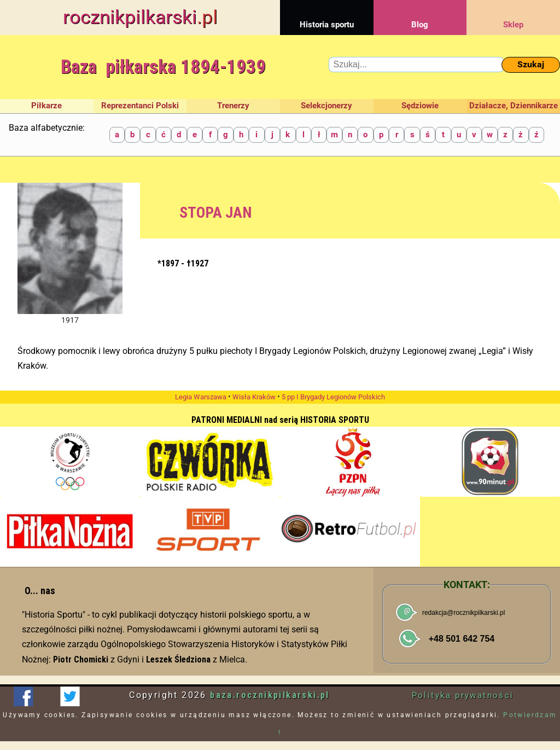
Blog (420, 15)
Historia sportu (327, 15)
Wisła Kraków (254, 397)
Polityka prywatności (463, 695)
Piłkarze (46, 106)
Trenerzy (233, 106)
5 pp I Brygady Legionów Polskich (333, 397)
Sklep (513, 15)
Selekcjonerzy (326, 106)
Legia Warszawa (201, 397)
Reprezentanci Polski (140, 106)
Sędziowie (420, 106)
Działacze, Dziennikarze (514, 106)
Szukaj (531, 64)
